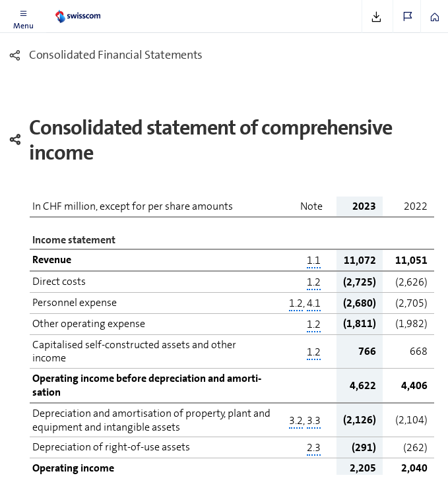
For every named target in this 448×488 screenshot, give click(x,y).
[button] (23, 16)
